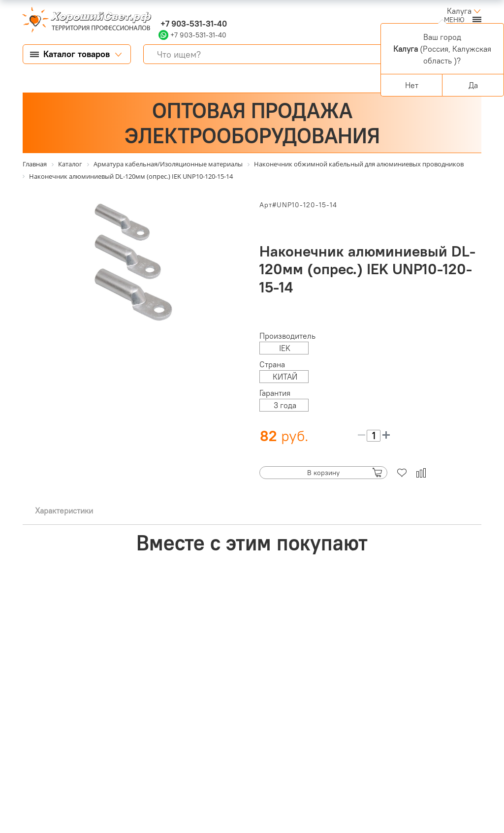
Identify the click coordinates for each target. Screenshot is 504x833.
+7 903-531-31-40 (193, 24)
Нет (412, 85)
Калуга (459, 11)
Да (473, 85)
